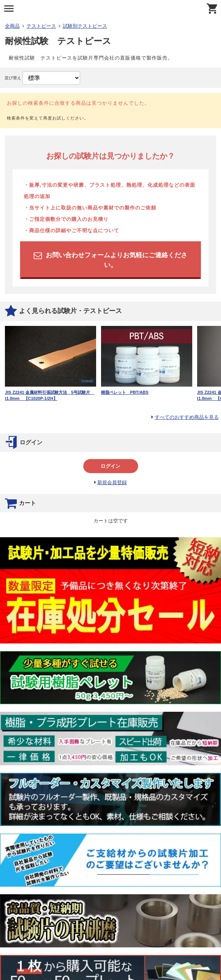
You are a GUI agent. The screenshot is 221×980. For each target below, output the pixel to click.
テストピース (41, 26)
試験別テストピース (85, 26)
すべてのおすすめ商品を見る (187, 417)
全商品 (12, 26)
